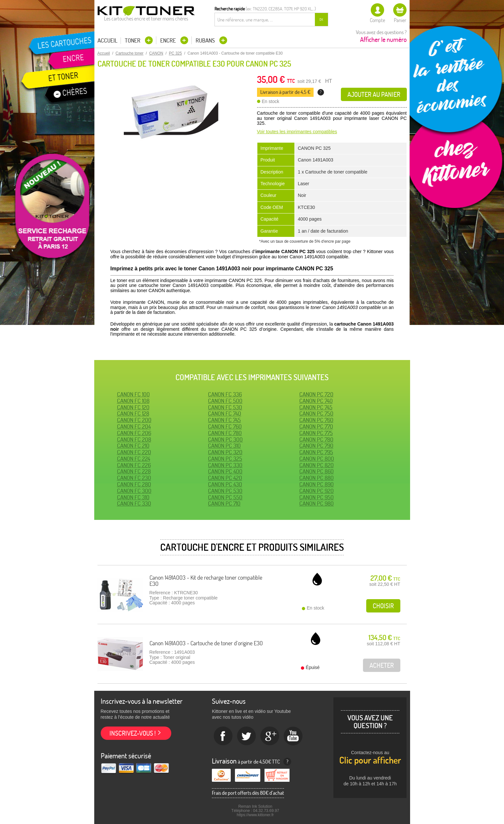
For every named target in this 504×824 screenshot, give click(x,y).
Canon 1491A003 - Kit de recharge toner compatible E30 (206, 581)
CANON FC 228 (134, 471)
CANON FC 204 (134, 426)
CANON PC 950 (317, 497)
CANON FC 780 (225, 433)
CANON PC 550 (225, 497)
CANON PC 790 (316, 446)
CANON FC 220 (134, 452)
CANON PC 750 (316, 413)
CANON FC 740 (225, 413)
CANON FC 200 (134, 420)
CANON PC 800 (317, 459)
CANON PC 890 (317, 484)
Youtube (293, 736)
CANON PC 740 (316, 401)
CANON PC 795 (316, 452)
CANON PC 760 (316, 420)
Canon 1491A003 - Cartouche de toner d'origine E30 (206, 643)
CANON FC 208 (134, 439)
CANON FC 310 (133, 497)
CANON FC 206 (134, 433)
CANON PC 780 (316, 439)
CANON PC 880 (317, 478)
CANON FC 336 (225, 394)
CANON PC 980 (317, 503)
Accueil (107, 41)
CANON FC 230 (134, 478)
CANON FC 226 (134, 465)
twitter (247, 736)
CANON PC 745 (316, 407)
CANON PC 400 (225, 471)
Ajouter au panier (374, 94)
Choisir (383, 606)
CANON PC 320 (225, 452)
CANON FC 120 (133, 407)
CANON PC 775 (316, 433)
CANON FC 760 (225, 426)
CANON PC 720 (316, 394)
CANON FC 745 (224, 420)
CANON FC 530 (225, 407)
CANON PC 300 (225, 439)
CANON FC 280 (134, 484)
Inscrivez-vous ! (133, 733)
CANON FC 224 (134, 459)
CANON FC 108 (133, 401)
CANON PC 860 (317, 471)
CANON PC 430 (225, 484)
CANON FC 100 (133, 394)
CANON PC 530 (225, 491)
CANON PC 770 (316, 426)
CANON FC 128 (133, 413)
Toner (133, 40)
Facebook (223, 736)
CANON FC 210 (133, 446)
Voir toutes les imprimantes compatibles (297, 132)
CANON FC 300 (134, 491)
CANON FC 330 (134, 503)
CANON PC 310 (224, 446)
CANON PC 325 (225, 459)
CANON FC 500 (225, 401)
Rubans (206, 40)
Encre (169, 40)
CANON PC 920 (317, 491)
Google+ (270, 736)
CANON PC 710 (224, 503)
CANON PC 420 (225, 478)
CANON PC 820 (317, 465)
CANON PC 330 (225, 465)
